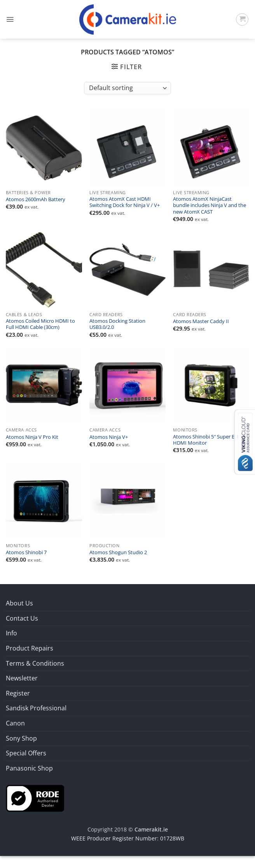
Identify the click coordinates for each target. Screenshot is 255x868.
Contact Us (22, 618)
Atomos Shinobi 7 (26, 553)
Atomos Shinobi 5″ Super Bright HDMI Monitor (209, 440)
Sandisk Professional (36, 708)
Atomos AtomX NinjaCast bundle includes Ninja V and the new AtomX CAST (210, 206)
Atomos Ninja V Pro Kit (32, 437)
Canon (15, 723)
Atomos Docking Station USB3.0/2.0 (117, 324)
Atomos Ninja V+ (109, 437)
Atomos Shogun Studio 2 (118, 553)
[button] (10, 19)
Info (11, 633)
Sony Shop (21, 738)
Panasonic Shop (29, 768)
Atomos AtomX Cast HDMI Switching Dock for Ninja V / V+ (125, 202)
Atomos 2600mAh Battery (36, 200)
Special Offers (26, 753)
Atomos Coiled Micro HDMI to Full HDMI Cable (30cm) (40, 324)
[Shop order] (127, 88)
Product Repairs (30, 648)
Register (18, 693)
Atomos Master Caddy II (201, 322)
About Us (19, 603)
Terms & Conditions (35, 663)
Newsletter (22, 678)
